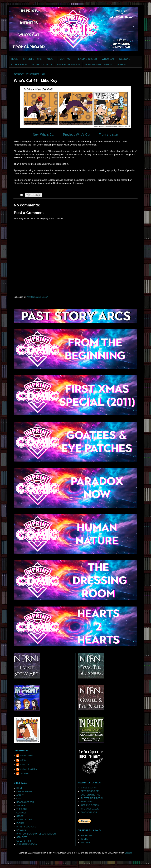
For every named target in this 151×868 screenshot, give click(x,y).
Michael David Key (28, 769)
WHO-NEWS (87, 802)
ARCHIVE (21, 806)
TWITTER (85, 842)
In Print (23, 760)
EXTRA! (20, 823)
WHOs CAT (108, 59)
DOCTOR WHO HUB (91, 795)
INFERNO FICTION (90, 805)
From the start (108, 135)
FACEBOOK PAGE (42, 65)
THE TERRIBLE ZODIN (92, 798)
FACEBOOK (86, 836)
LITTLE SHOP (19, 65)
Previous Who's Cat (77, 135)
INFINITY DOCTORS (26, 827)
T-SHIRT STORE (24, 820)
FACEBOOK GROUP (69, 65)
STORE (20, 816)
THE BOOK (22, 809)
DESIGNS (125, 59)
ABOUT (51, 59)
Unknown (24, 774)
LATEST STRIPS (32, 59)
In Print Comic (26, 756)
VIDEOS (121, 65)
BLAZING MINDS (89, 812)
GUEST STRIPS (24, 841)
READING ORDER (87, 59)
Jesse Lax (25, 765)
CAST (19, 799)
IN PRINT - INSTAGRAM (98, 65)
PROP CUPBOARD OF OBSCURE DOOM (36, 834)
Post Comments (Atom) (37, 297)
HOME (15, 59)
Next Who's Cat (43, 135)
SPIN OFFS (22, 837)
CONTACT (66, 59)
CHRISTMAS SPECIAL (27, 844)
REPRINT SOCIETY (90, 791)
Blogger (128, 853)
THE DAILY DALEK (90, 809)
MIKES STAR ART (89, 788)
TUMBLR (85, 839)
